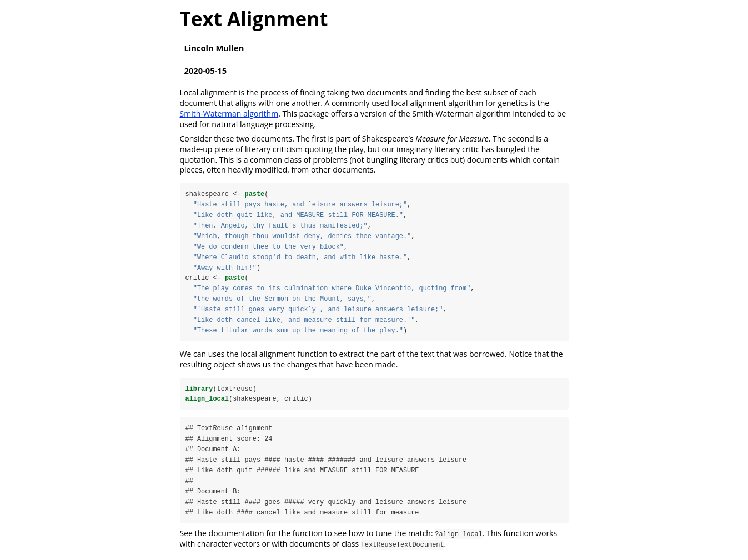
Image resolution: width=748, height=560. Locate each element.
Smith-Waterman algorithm (229, 113)
